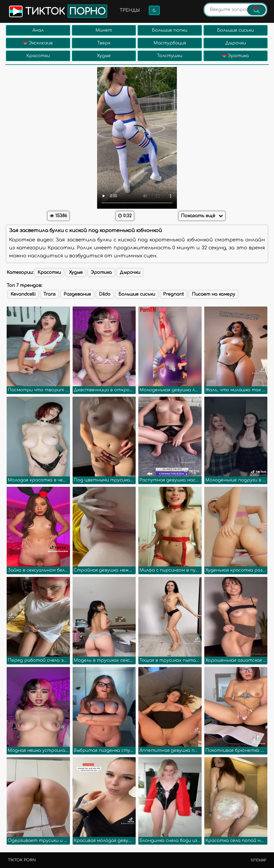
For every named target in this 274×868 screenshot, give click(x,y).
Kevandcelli (23, 294)
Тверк (104, 43)
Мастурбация (170, 43)
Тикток (58, 11)
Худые (104, 56)
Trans (49, 294)
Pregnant (173, 294)
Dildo (105, 294)
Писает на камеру (213, 294)
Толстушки (170, 56)
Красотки (38, 56)
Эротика (235, 56)
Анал (38, 30)
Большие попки (170, 30)
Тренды (130, 10)
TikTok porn (22, 860)
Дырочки (236, 43)
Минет (104, 30)
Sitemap (258, 860)
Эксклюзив (38, 43)
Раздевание (77, 294)
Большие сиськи (235, 30)
